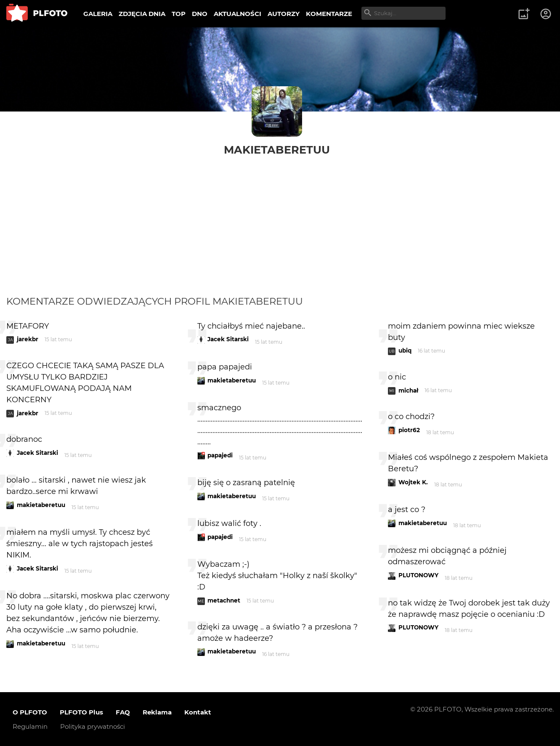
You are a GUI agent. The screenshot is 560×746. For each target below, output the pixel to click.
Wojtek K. (413, 482)
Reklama (157, 712)
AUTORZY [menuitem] (284, 14)
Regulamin (30, 726)
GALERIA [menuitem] (98, 14)
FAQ (123, 712)
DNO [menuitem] (200, 14)
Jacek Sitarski (37, 453)
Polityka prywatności (93, 726)
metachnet (224, 600)
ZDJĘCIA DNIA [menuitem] (142, 14)
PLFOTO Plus (81, 712)
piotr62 (409, 430)
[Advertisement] (280, 220)
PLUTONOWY (418, 575)
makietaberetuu (277, 150)
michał (408, 390)
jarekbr (28, 339)
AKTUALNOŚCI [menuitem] (238, 14)
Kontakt (198, 712)
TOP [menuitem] (179, 14)
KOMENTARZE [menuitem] (329, 14)
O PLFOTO (30, 712)
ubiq (405, 350)
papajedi (220, 455)
